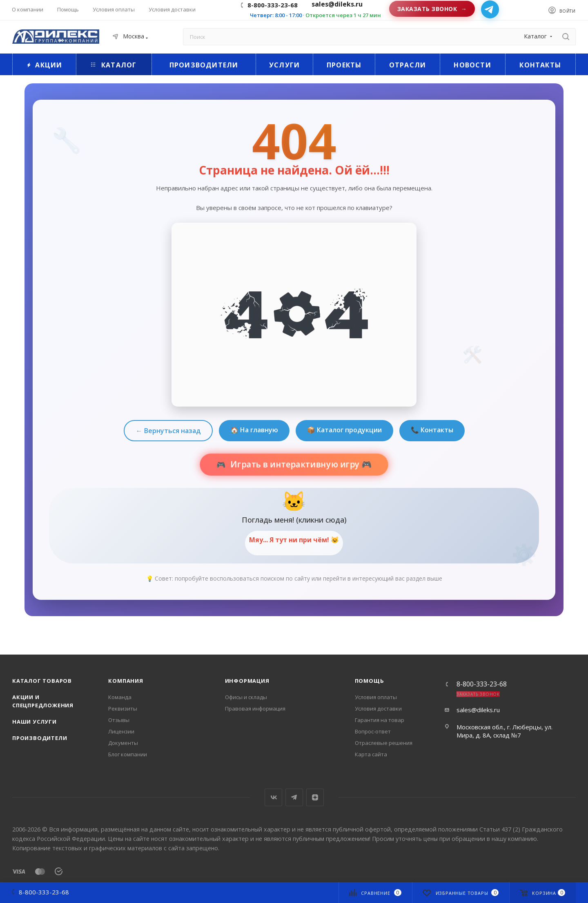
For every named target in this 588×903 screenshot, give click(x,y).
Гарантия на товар (380, 720)
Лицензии (121, 731)
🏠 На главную (254, 430)
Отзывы (119, 720)
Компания (126, 681)
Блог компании (128, 754)
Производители (40, 738)
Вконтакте (273, 797)
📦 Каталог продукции (344, 430)
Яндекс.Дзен (315, 797)
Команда (120, 697)
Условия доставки (378, 709)
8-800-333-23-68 (273, 5)
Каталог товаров (42, 681)
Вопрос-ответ (373, 731)
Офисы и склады (246, 697)
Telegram (294, 797)
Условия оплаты (376, 697)
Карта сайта (371, 754)
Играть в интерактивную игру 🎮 (300, 465)
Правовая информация (255, 709)
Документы (123, 743)
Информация (247, 681)
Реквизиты (123, 709)
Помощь (370, 681)
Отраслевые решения (384, 743)
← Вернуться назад (168, 431)
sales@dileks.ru (478, 710)
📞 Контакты (432, 430)
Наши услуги (35, 722)
